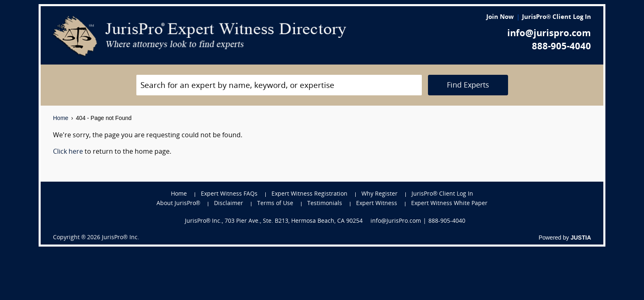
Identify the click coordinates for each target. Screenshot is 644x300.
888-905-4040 (561, 47)
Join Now (500, 17)
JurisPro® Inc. (120, 238)
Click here (68, 152)
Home (61, 118)
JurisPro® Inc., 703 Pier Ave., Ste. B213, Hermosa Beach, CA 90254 (274, 221)
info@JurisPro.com (396, 221)
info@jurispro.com (549, 34)
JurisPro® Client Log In (557, 17)
